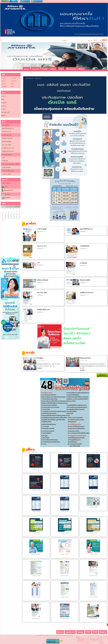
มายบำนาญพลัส (6, 174)
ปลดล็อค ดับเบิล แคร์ (8, 151)
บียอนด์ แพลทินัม (7, 142)
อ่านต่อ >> (40, 368)
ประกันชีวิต (6, 125)
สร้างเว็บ (9, 1)
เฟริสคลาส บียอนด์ (7, 138)
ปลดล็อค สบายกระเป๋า (8, 148)
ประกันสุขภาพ (7, 135)
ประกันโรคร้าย (7, 155)
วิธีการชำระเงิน (6, 112)
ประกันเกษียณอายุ (8, 171)
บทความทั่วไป (6, 183)
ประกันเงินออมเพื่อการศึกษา (11, 164)
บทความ (4, 106)
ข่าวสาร (4, 109)
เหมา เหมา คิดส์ (6, 145)
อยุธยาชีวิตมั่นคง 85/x (8, 128)
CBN (3, 158)
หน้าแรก (4, 96)
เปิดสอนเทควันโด (7, 190)
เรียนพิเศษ (6, 198)
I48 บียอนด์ (5, 161)
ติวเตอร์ (7, 194)
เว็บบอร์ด (4, 103)
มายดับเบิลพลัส (6, 167)
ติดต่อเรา (4, 116)
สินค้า (3, 99)
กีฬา (6, 187)
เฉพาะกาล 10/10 (6, 132)
